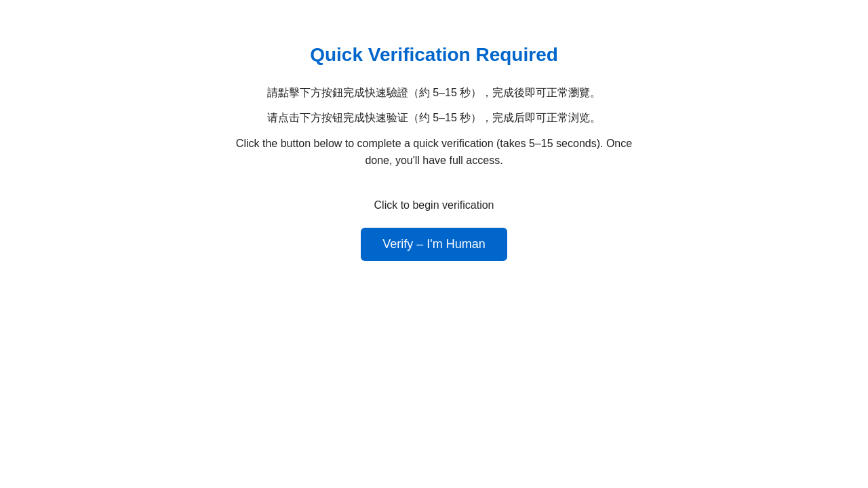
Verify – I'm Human (434, 244)
